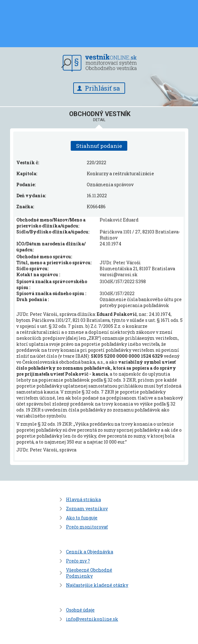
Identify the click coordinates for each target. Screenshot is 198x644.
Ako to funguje (82, 518)
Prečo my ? (78, 561)
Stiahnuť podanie (99, 146)
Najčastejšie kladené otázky (97, 585)
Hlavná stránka (83, 499)
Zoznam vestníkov (87, 509)
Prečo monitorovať (87, 527)
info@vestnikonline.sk (92, 619)
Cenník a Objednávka (90, 552)
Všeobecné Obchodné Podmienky (89, 573)
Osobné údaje (80, 610)
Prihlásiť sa (102, 88)
